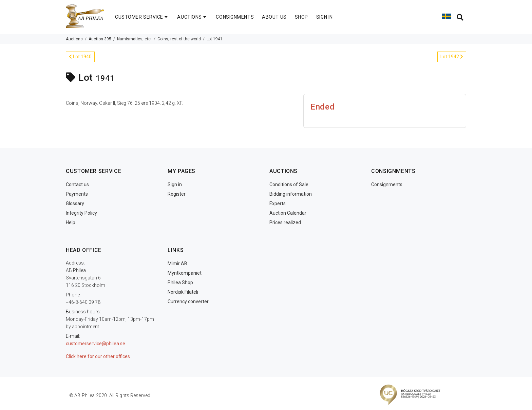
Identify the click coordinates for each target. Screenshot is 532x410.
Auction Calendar (288, 213)
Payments (77, 194)
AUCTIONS (192, 17)
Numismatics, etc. (134, 39)
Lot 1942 (452, 57)
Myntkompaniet (185, 273)
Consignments (387, 184)
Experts (278, 203)
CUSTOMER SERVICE (142, 17)
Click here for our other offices (98, 356)
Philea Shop (180, 282)
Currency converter (188, 301)
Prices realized (285, 222)
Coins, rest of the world (179, 39)
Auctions (74, 39)
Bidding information (291, 194)
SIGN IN (325, 17)
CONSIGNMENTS (235, 17)
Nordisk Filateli (183, 292)
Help (71, 222)
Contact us (77, 184)
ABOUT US (274, 17)
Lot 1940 (80, 57)
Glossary (75, 203)
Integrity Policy (81, 213)
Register (177, 194)
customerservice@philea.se (96, 344)
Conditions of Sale (289, 184)
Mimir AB (177, 263)
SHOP (301, 17)
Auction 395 (100, 39)
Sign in (175, 184)
